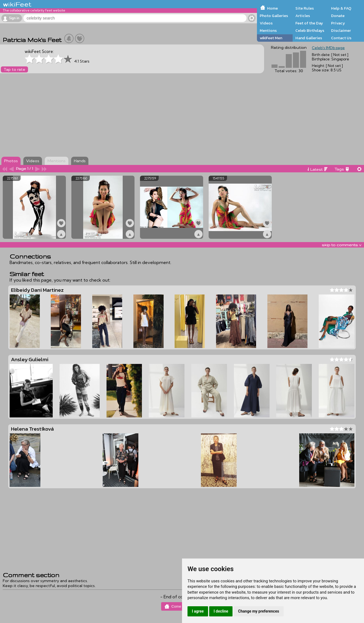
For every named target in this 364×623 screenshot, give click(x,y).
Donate (338, 16)
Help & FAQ (341, 8)
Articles (303, 16)
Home (272, 8)
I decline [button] (221, 611)
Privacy (338, 23)
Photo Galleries (274, 16)
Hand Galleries (309, 38)
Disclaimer (341, 30)
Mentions (268, 30)
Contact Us (341, 38)
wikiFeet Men (271, 38)
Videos (266, 23)
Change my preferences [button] (258, 611)
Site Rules (305, 8)
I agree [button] (198, 611)
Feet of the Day (309, 23)
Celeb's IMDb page (328, 48)
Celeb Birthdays (310, 30)
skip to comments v (341, 245)
